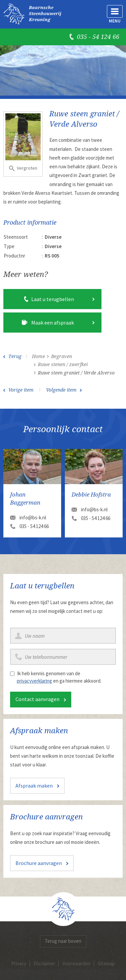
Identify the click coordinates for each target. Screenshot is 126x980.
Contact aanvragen (37, 699)
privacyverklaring (34, 681)
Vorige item (21, 390)
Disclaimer (44, 963)
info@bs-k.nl (33, 517)
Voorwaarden (76, 963)
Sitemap (106, 963)
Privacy (19, 963)
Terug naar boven (63, 941)
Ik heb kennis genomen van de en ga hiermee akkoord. (59, 677)
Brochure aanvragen (39, 863)
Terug (15, 356)
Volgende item (61, 390)
